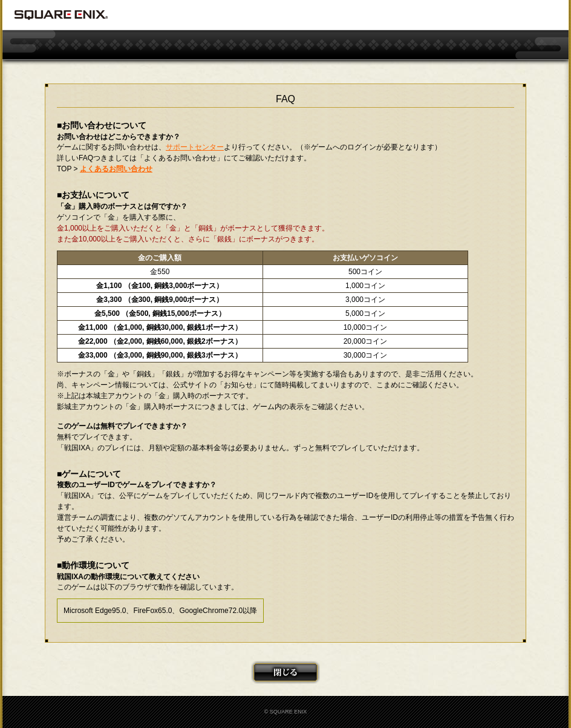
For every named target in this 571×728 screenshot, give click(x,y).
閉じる (285, 672)
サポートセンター (195, 147)
